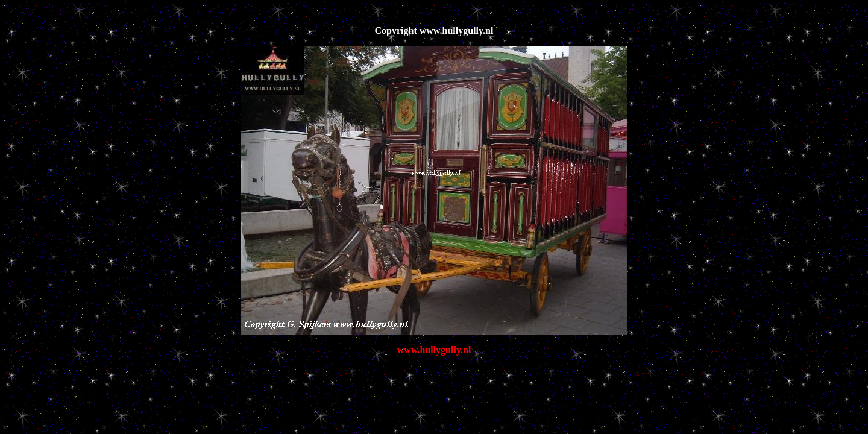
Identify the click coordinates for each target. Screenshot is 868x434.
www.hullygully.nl (434, 350)
